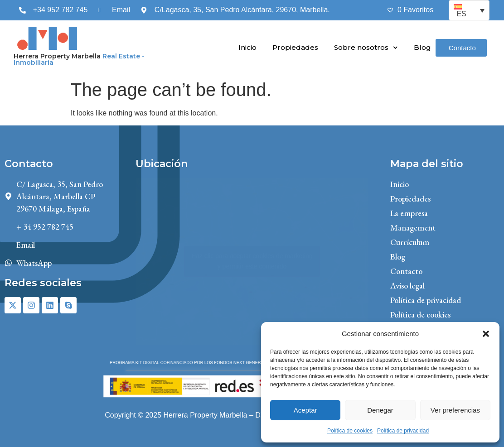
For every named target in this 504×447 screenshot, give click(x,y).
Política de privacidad (403, 431)
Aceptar (305, 410)
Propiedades (295, 47)
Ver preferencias (455, 410)
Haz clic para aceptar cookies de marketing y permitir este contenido (252, 261)
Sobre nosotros (366, 48)
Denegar (380, 410)
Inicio (247, 47)
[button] (486, 334)
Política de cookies (350, 431)
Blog (422, 47)
